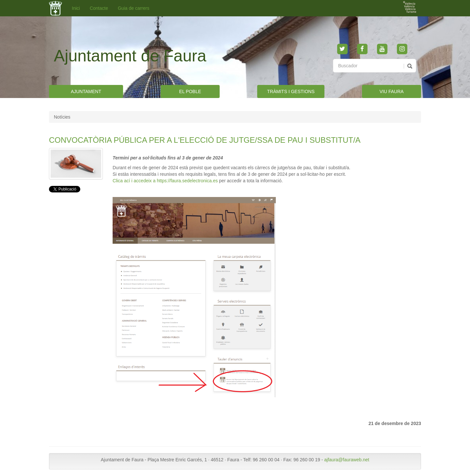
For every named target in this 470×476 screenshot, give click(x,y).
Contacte (99, 8)
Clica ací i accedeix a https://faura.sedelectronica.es (165, 181)
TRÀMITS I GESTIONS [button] (291, 91)
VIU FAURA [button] (392, 91)
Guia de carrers (133, 8)
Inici (76, 8)
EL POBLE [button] (190, 91)
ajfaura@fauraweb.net (347, 460)
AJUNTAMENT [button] (86, 91)
